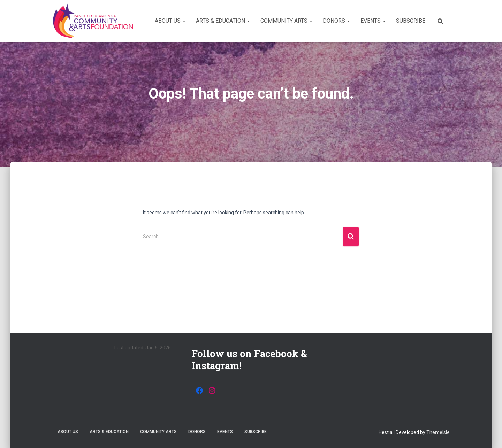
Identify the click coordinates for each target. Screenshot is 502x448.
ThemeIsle (438, 432)
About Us (170, 21)
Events (373, 21)
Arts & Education (223, 21)
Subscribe (411, 21)
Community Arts (286, 21)
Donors (336, 21)
